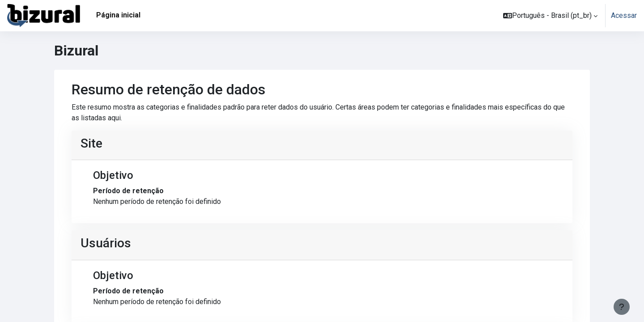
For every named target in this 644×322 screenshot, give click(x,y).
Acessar (624, 15)
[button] (550, 16)
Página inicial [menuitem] (118, 15)
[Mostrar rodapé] (622, 307)
